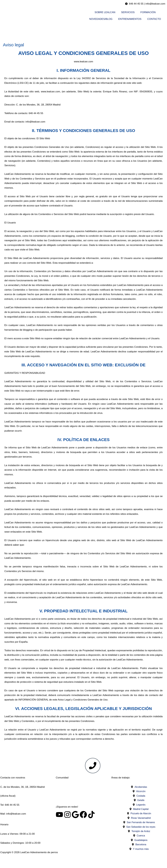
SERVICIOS (128, 12)
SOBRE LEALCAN (105, 12)
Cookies (83, 861)
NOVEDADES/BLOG (101, 19)
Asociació (83, 787)
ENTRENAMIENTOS (130, 19)
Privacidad (139, 861)
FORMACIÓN (148, 12)
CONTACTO (154, 19)
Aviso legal (28, 861)
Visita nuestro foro (84, 796)
